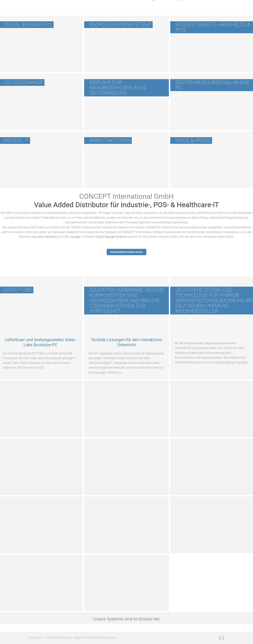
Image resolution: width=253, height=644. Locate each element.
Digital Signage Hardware (112, 237)
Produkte (90, 11)
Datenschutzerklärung (58, 638)
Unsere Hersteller (120, 11)
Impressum (36, 638)
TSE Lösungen (72, 237)
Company (177, 11)
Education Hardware (44, 237)
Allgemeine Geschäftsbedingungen (95, 638)
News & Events (206, 11)
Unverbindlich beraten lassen (126, 252)
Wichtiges (151, 11)
